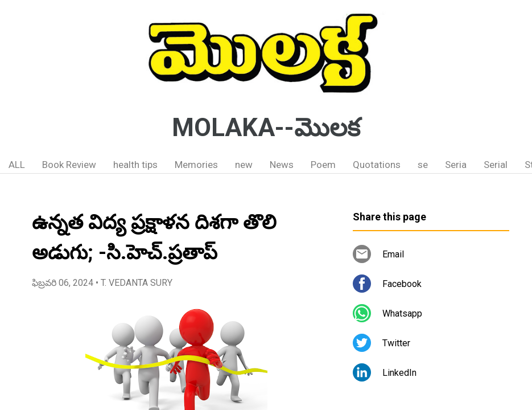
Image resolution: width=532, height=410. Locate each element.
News (282, 165)
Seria (456, 165)
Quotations (377, 165)
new (244, 165)
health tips (135, 165)
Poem (323, 165)
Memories (196, 165)
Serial (496, 165)
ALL (17, 165)
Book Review (69, 165)
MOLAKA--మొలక (266, 128)
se (423, 165)
